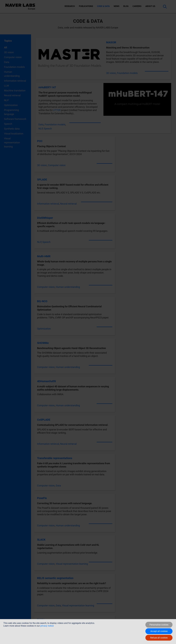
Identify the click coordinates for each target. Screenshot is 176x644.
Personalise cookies (159, 625)
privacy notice (47, 626)
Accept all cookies (159, 631)
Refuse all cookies (159, 638)
